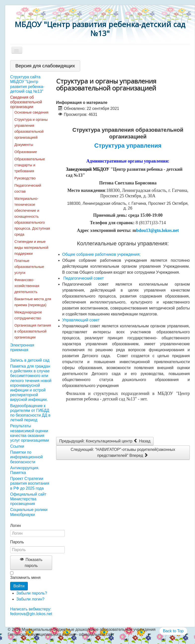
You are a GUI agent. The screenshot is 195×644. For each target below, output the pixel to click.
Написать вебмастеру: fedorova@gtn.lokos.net (31, 611)
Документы (24, 145)
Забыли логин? (30, 599)
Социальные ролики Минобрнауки (29, 512)
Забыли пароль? (32, 593)
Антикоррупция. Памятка (25, 470)
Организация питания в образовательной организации (33, 331)
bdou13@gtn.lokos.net (158, 230)
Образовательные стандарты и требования (30, 165)
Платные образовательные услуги (29, 267)
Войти (19, 586)
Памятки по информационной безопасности (26, 457)
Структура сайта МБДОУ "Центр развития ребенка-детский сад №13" (27, 84)
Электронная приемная (22, 347)
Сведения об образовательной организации (26, 102)
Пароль (17, 542)
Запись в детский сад (30, 360)
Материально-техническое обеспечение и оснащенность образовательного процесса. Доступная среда (32, 216)
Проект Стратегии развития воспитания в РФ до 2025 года (30, 483)
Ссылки (17, 446)
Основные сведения (31, 112)
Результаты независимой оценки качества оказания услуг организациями (30, 433)
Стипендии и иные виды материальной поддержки (31, 248)
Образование (26, 152)
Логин (16, 526)
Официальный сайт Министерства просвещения (28, 499)
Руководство (25, 178)
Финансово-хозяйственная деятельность (27, 286)
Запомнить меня (25, 578)
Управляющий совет (81, 320)
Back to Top (173, 631)
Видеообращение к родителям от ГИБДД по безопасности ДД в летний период (30, 413)
